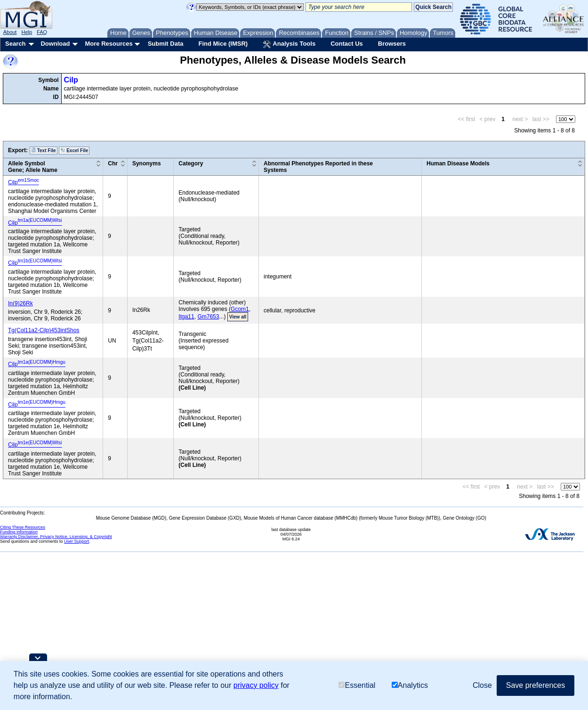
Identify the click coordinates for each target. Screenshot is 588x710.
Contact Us (347, 44)
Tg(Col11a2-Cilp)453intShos (44, 330)
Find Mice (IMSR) (223, 44)
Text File (44, 150)
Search (15, 44)
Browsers (392, 44)
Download (55, 44)
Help (27, 32)
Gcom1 (240, 309)
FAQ (42, 32)
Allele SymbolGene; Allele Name (33, 167)
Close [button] (482, 685)
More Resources (109, 44)
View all (238, 317)
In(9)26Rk (20, 303)
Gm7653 (208, 317)
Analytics (410, 685)
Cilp (71, 80)
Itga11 (186, 317)
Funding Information (19, 532)
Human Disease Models (458, 163)
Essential (357, 685)
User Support (77, 541)
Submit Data (166, 44)
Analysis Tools (289, 44)
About (10, 32)
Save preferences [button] (536, 685)
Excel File (74, 150)
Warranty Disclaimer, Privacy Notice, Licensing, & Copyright (56, 537)
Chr (113, 163)
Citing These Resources (23, 527)
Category (191, 163)
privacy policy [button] (256, 685)
